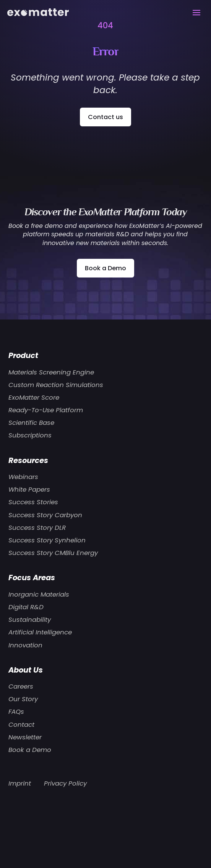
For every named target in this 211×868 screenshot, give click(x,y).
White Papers (29, 489)
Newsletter (25, 737)
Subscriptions (30, 435)
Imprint (20, 783)
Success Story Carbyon (45, 515)
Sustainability (30, 620)
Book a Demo (105, 268)
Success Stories (33, 502)
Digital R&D (26, 607)
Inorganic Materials (39, 594)
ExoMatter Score (34, 397)
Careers (21, 686)
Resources (28, 460)
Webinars (23, 477)
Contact (21, 724)
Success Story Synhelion (47, 540)
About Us (26, 670)
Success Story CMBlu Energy (53, 553)
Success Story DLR (37, 528)
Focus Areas (32, 578)
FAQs (16, 712)
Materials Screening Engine (51, 372)
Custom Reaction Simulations (56, 385)
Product (23, 355)
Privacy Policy (65, 783)
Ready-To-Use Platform (46, 410)
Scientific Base (31, 423)
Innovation (25, 645)
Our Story (23, 699)
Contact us (105, 117)
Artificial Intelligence (40, 632)
